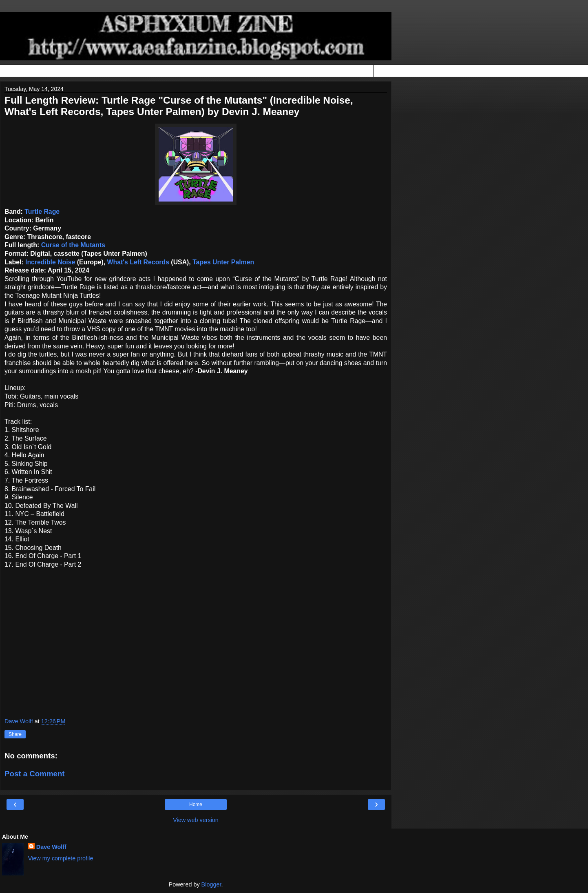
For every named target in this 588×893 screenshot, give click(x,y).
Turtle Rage (42, 212)
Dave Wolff (51, 847)
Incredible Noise (50, 262)
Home (196, 804)
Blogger (211, 884)
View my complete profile (61, 858)
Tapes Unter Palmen (223, 262)
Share (15, 734)
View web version (196, 820)
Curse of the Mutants (73, 245)
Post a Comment (35, 774)
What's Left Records (138, 262)
